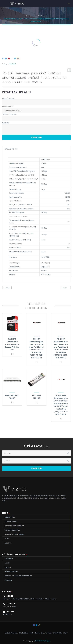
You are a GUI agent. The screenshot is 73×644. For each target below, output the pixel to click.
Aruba (7, 563)
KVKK (66, 633)
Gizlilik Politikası (58, 633)
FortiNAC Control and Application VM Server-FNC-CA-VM (12, 344)
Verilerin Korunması (12, 633)
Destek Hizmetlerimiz (15, 534)
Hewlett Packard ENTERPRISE (18, 576)
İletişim (8, 543)
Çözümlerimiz (11, 521)
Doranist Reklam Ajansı (43, 641)
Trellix (8, 567)
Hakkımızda (10, 517)
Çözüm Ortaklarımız (14, 526)
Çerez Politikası (46, 633)
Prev (6, 288)
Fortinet (13, 64)
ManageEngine (11, 572)
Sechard (9, 580)
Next (67, 288)
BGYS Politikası (35, 633)
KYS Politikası (24, 633)
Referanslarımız (12, 530)
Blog (7, 539)
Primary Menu (69, 4)
